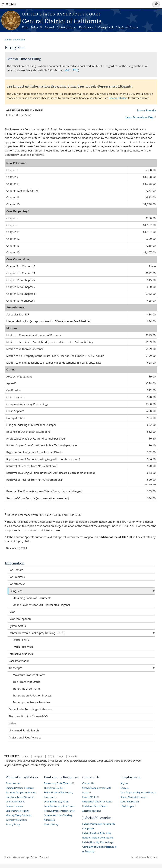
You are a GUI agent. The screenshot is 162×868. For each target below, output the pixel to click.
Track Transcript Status (26, 682)
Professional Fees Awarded (25, 737)
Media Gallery (51, 825)
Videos (13, 723)
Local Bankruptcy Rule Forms (59, 806)
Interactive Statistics (21, 654)
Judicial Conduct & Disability (97, 833)
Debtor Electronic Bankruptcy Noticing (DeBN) (36, 633)
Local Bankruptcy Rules (56, 802)
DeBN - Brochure (23, 647)
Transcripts (15, 668)
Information (19, 40)
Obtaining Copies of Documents (32, 598)
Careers (124, 788)
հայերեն (73, 756)
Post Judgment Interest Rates (59, 811)
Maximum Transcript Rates (29, 675)
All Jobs (124, 783)
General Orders (118, 98)
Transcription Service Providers (32, 702)
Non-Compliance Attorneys (20, 797)
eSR (67, 70)
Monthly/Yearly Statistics (19, 815)
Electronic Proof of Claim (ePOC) (28, 716)
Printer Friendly (146, 110)
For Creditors (17, 577)
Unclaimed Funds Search (24, 730)
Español (26, 756)
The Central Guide (53, 788)
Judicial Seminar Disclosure (144, 857)
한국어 (51, 756)
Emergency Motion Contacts (97, 802)
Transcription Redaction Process (32, 695)
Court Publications (15, 802)
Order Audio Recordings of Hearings (31, 709)
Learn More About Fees (141, 117)
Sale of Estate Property (18, 811)
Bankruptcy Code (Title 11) (59, 783)
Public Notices (13, 783)
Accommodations (92, 811)
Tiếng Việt (38, 756)
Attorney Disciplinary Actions (21, 793)
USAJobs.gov (128, 806)
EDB (76, 70)
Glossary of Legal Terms (25, 857)
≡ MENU (9, 4)
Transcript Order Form (26, 689)
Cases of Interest (14, 806)
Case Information (19, 661)
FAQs (12, 612)
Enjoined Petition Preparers (20, 788)
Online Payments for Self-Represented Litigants (41, 605)
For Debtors (16, 570)
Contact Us (88, 783)
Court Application (130, 802)
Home (8, 40)
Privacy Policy (13, 825)
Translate (44, 857)
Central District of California (62, 22)
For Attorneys (17, 584)
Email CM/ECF (91, 797)
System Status (17, 626)
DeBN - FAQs (21, 640)
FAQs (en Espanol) (20, 619)
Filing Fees (16, 591)
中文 (61, 756)
